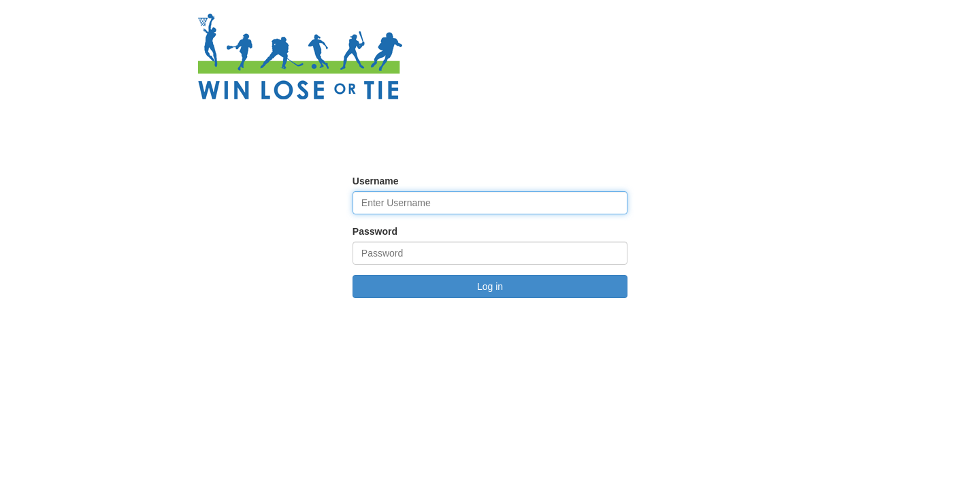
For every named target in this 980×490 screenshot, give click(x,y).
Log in (490, 287)
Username (376, 181)
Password (375, 231)
